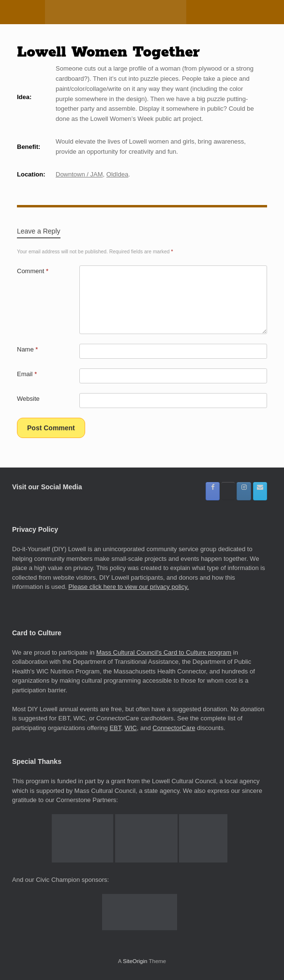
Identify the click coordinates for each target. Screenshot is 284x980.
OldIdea (118, 174)
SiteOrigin (135, 961)
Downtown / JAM (79, 174)
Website (28, 399)
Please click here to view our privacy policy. (128, 587)
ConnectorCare (174, 728)
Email (27, 374)
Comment (33, 271)
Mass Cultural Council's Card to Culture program (164, 652)
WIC (130, 728)
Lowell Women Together (108, 52)
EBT (115, 728)
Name (27, 349)
